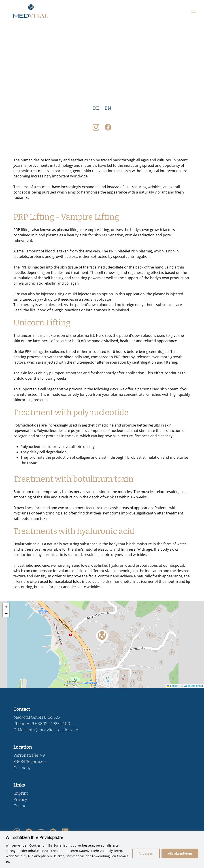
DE (96, 427)
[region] (102, 849)
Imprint (21, 793)
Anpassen (146, 853)
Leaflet (172, 686)
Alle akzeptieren (180, 853)
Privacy (20, 799)
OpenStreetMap (193, 686)
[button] (102, 636)
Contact (20, 806)
